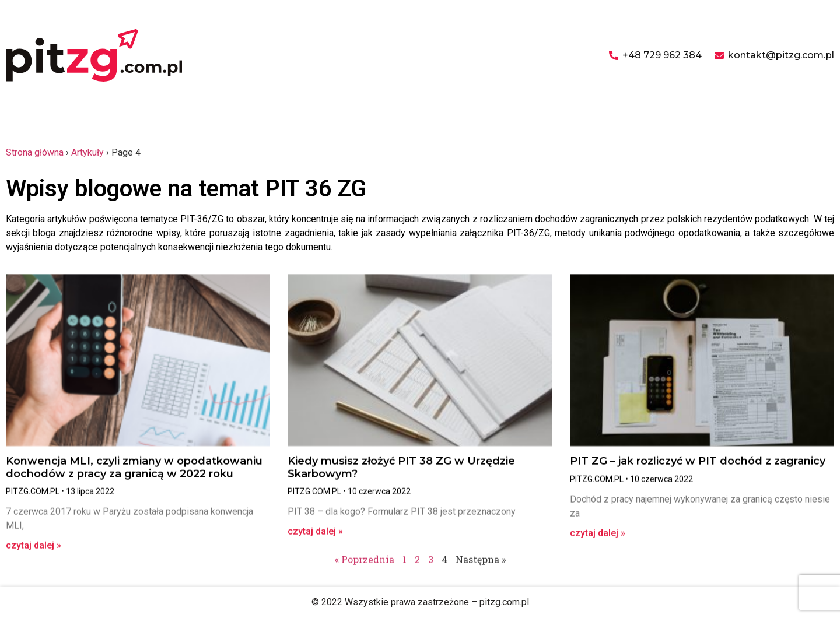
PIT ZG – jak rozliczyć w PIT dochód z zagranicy (698, 466)
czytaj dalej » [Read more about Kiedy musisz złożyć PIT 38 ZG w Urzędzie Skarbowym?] (315, 536)
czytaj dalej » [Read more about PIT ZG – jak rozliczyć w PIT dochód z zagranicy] (598, 538)
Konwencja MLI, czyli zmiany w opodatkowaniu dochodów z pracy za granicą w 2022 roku (134, 472)
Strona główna (35, 152)
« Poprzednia (365, 564)
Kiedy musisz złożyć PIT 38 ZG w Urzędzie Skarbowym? (401, 472)
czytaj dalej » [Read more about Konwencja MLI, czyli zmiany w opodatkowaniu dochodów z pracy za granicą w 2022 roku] (34, 550)
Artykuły (87, 152)
